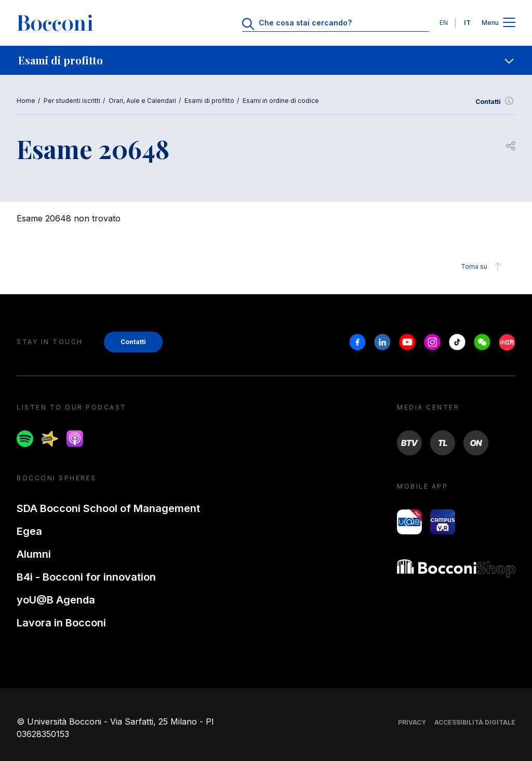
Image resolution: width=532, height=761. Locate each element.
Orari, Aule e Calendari (142, 101)
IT (467, 23)
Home (26, 101)
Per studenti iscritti (72, 101)
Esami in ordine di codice (281, 101)
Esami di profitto (209, 101)
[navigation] (266, 60)
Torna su (482, 267)
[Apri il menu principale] (509, 23)
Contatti (495, 102)
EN (444, 23)
